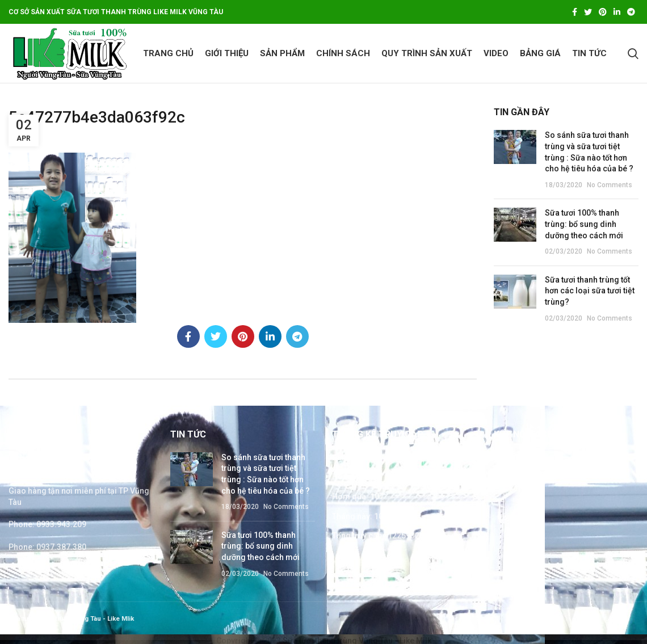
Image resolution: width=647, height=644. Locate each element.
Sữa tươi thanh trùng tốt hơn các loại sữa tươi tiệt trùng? (590, 291)
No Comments (610, 185)
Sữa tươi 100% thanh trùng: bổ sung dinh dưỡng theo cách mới (584, 224)
